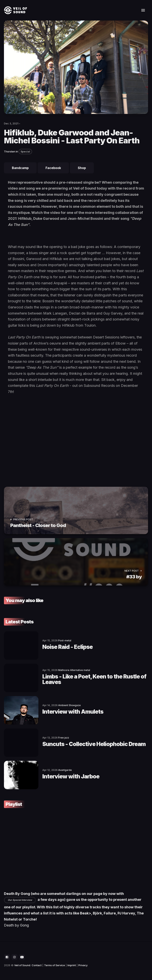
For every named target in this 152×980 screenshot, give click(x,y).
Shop (82, 168)
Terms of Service (55, 965)
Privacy (83, 965)
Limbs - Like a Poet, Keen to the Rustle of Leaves (94, 679)
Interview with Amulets (73, 712)
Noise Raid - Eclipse (67, 647)
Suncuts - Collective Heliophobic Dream (94, 744)
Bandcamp (20, 168)
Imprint (72, 965)
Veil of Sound (22, 965)
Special (25, 152)
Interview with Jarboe (71, 776)
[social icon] (7, 957)
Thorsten (10, 151)
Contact (37, 965)
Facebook (53, 168)
